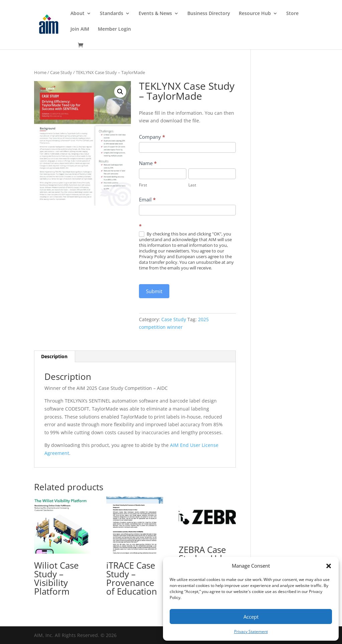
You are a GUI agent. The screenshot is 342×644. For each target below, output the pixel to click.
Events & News (155, 14)
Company (152, 137)
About (77, 14)
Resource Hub (255, 14)
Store (292, 14)
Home (40, 72)
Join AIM (80, 29)
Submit (154, 291)
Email (147, 199)
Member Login (114, 29)
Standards (112, 14)
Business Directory (209, 14)
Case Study (61, 72)
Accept (251, 617)
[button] (329, 566)
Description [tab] (54, 356)
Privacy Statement (251, 631)
